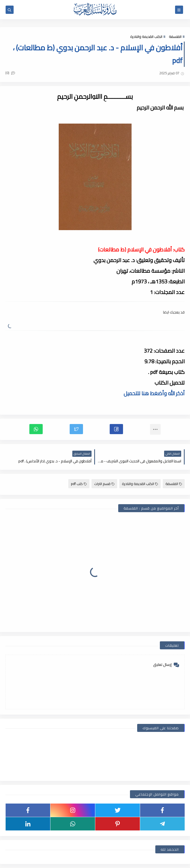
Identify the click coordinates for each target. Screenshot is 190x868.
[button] (116, 429)
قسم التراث (104, 484)
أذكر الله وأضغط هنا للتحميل (154, 393)
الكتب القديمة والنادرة (146, 36)
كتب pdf (79, 484)
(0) (10, 73)
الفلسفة (175, 36)
